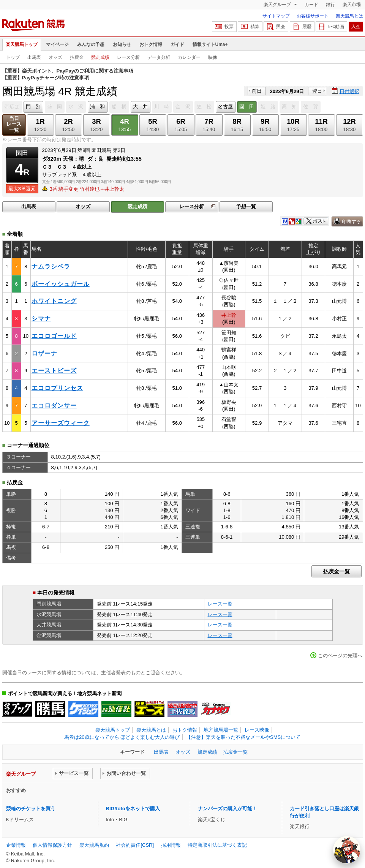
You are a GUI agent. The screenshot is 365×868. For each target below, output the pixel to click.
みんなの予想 (91, 44)
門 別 (33, 107)
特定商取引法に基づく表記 (217, 845)
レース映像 (257, 730)
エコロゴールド (54, 336)
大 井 (140, 107)
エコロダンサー (54, 406)
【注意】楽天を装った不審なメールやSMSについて (243, 737)
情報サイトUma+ (210, 44)
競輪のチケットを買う (31, 809)
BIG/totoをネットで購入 (133, 809)
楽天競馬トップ (22, 44)
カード (311, 5)
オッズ (55, 57)
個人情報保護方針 (52, 845)
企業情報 (16, 845)
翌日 (317, 91)
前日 (257, 91)
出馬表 (34, 57)
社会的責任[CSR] (135, 845)
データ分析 (159, 57)
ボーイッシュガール (61, 284)
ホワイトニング (54, 301)
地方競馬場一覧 (221, 730)
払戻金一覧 (337, 571)
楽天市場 (352, 5)
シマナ (41, 319)
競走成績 (100, 57)
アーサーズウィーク (61, 423)
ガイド (177, 44)
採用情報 (171, 845)
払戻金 (77, 57)
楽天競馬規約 (94, 845)
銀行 (330, 5)
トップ (13, 57)
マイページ (57, 44)
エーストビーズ (54, 371)
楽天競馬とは (349, 16)
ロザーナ (44, 353)
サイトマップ (276, 16)
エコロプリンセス (57, 388)
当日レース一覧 (14, 124)
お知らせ (122, 44)
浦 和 (97, 107)
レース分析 (128, 57)
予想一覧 (246, 206)
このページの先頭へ (340, 655)
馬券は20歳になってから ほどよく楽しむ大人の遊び (122, 737)
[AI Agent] (347, 850)
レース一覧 (220, 604)
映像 (213, 57)
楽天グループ (278, 5)
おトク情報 (151, 44)
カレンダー (189, 57)
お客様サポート (313, 16)
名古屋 (225, 107)
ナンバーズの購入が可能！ (228, 809)
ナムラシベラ (51, 266)
